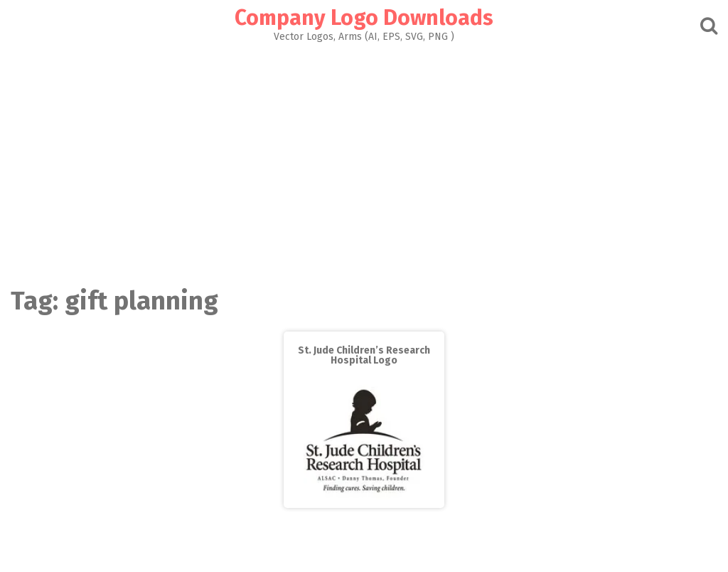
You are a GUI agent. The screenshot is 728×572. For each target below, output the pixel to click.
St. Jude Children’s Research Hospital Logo (364, 355)
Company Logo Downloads (364, 18)
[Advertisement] (364, 161)
